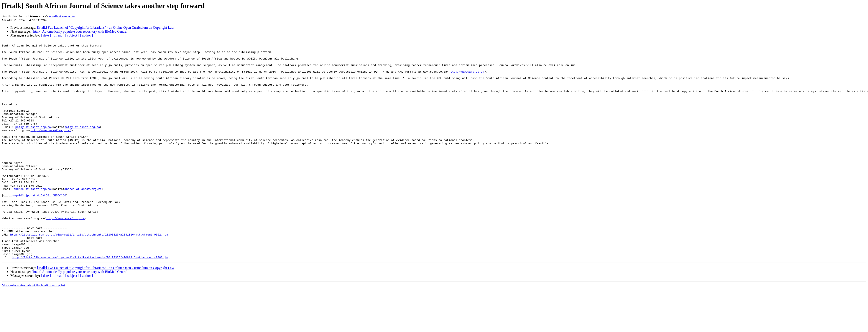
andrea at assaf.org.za (32, 218)
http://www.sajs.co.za (466, 77)
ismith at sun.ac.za (62, 16)
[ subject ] (72, 35)
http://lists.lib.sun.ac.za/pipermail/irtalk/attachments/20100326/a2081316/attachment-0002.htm (89, 273)
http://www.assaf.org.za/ (51, 148)
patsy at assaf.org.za (33, 144)
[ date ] (46, 35)
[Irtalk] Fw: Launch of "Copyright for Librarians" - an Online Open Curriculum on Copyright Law (106, 27)
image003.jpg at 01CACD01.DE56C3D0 (38, 226)
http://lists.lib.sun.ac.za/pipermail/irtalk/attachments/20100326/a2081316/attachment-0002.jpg (91, 300)
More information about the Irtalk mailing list (33, 328)
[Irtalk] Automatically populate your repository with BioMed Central (80, 31)
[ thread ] (58, 35)
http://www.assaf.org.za (65, 253)
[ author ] (87, 35)
